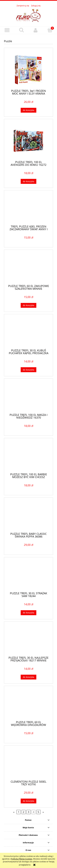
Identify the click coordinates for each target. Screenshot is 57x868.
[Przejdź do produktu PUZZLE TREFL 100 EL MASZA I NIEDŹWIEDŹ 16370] (28, 397)
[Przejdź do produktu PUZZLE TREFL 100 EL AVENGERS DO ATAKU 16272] (28, 141)
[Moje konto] (36, 30)
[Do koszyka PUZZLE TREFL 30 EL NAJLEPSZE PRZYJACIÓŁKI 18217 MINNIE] (28, 677)
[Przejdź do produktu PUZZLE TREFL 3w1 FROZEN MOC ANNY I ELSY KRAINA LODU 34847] (28, 70)
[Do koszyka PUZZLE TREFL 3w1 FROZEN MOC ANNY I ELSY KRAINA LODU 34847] (28, 110)
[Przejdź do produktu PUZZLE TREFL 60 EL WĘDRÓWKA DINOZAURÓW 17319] (28, 704)
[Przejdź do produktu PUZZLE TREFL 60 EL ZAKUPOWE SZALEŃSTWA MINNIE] (28, 268)
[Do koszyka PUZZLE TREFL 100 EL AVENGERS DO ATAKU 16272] (28, 181)
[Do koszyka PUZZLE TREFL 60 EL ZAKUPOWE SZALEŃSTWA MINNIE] (28, 305)
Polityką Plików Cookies (22, 859)
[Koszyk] (50, 30)
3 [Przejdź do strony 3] (28, 812)
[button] (7, 30)
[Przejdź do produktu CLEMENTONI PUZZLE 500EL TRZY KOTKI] (28, 764)
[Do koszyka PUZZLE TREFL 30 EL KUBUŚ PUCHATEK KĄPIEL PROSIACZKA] (28, 370)
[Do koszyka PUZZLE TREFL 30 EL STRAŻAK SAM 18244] (28, 613)
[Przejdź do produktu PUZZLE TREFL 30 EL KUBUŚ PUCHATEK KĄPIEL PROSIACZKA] (28, 333)
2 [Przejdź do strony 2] (23, 812)
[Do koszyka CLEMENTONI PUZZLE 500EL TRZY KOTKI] (28, 801)
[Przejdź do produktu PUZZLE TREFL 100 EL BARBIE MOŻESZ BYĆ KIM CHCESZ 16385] (28, 457)
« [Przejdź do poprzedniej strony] (14, 812)
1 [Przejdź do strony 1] (19, 812)
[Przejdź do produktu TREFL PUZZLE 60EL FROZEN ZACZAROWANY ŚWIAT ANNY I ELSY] (28, 209)
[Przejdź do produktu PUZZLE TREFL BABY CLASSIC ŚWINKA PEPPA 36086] (28, 516)
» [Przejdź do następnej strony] (43, 812)
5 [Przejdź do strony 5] (38, 812)
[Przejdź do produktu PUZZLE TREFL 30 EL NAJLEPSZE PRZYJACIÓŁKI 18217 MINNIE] (28, 640)
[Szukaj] (21, 30)
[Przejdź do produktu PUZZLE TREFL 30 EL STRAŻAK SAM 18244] (28, 575)
